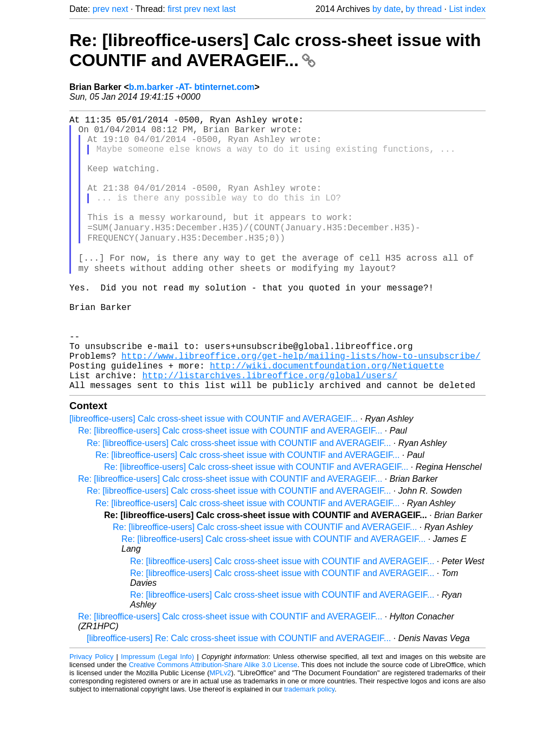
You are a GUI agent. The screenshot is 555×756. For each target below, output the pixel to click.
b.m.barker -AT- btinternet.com (192, 87)
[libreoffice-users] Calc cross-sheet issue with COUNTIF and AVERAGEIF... (214, 477)
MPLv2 (221, 731)
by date (386, 9)
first (175, 9)
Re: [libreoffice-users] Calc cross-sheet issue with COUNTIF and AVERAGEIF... (275, 50)
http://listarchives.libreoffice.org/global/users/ (269, 431)
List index (467, 9)
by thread (424, 9)
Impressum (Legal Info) (157, 715)
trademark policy (309, 748)
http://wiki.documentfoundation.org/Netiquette (327, 419)
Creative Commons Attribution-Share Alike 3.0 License (213, 723)
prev (101, 9)
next (120, 9)
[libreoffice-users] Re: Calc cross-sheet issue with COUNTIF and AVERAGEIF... (239, 697)
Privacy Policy (91, 715)
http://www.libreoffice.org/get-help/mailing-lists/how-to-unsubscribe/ (301, 408)
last (229, 9)
